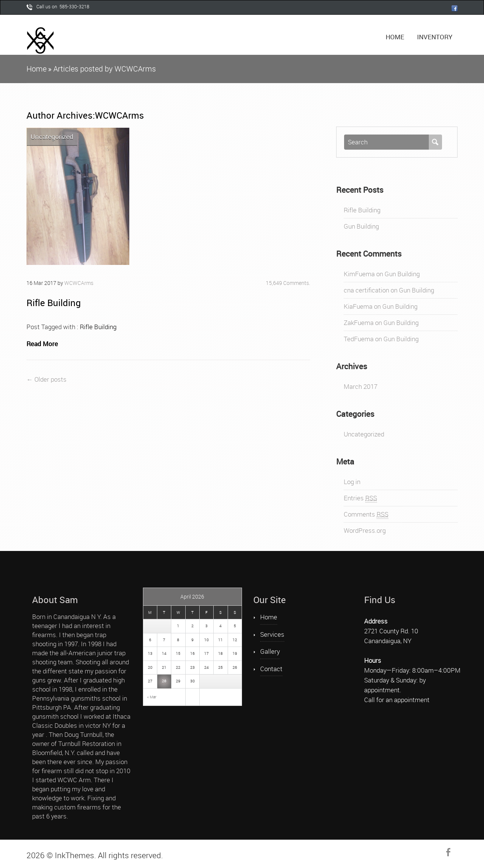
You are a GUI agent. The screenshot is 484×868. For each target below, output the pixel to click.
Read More (42, 344)
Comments (366, 514)
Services (272, 634)
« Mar (152, 697)
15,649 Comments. (288, 283)
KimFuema (359, 274)
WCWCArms (119, 115)
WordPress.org (365, 530)
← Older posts (47, 379)
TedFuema (359, 339)
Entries (360, 498)
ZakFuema (359, 323)
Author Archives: (61, 115)
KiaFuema (358, 306)
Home (395, 37)
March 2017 (361, 386)
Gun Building (361, 226)
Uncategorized (52, 137)
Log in (352, 482)
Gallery (270, 651)
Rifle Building (54, 303)
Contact (271, 669)
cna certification (366, 290)
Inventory (435, 37)
